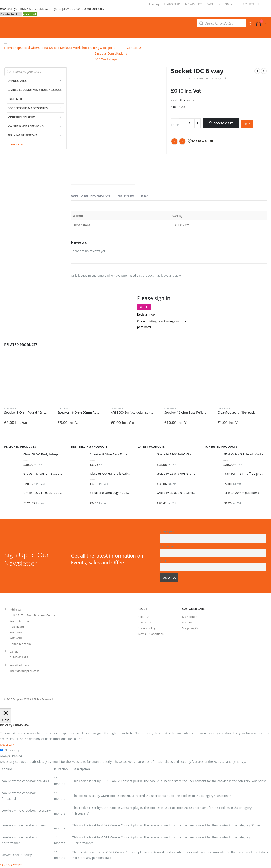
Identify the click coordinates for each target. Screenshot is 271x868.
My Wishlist (193, 4)
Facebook (174, 141)
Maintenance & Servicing (26, 126)
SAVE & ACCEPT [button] (11, 865)
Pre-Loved (15, 99)
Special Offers (30, 48)
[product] (29, 379)
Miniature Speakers (21, 117)
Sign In (144, 307)
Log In (225, 4)
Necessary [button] (7, 744)
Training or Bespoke (22, 135)
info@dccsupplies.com (24, 671)
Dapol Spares (17, 81)
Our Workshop (77, 48)
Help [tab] (145, 195)
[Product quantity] (190, 123)
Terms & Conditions (151, 634)
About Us (174, 4)
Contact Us (135, 48)
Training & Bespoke (101, 48)
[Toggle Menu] (6, 43)
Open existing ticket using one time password (162, 324)
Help (247, 124)
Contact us (145, 622)
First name (167, 532)
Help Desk (60, 48)
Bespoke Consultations (111, 53)
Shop (16, 48)
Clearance (15, 144)
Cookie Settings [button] (11, 14)
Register (246, 4)
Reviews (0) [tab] (125, 195)
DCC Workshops (106, 59)
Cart (210, 4)
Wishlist (187, 622)
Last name (167, 546)
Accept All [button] (30, 14)
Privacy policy (147, 628)
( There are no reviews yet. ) (208, 78)
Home (8, 48)
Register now (146, 314)
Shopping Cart (191, 628)
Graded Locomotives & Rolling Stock (35, 90)
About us (144, 617)
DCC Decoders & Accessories (28, 108)
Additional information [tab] (90, 195)
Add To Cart (223, 123)
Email (182, 141)
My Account (190, 617)
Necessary (12, 750)
